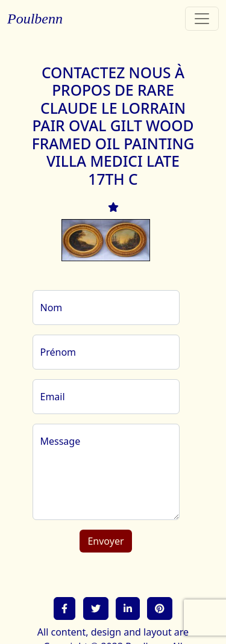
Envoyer (105, 541)
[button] (64, 608)
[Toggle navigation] (202, 19)
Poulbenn (35, 19)
